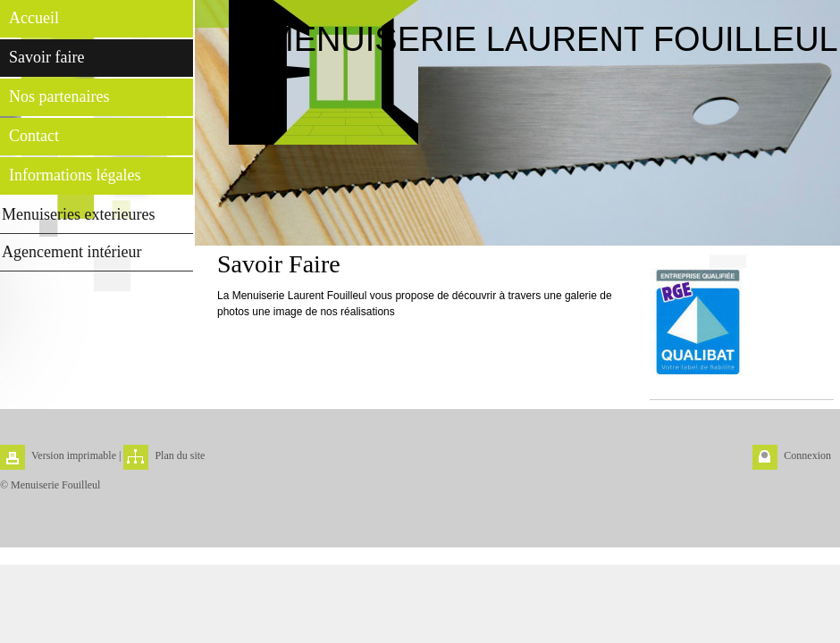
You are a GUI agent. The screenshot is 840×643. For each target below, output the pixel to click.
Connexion (807, 455)
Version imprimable (74, 455)
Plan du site (180, 455)
